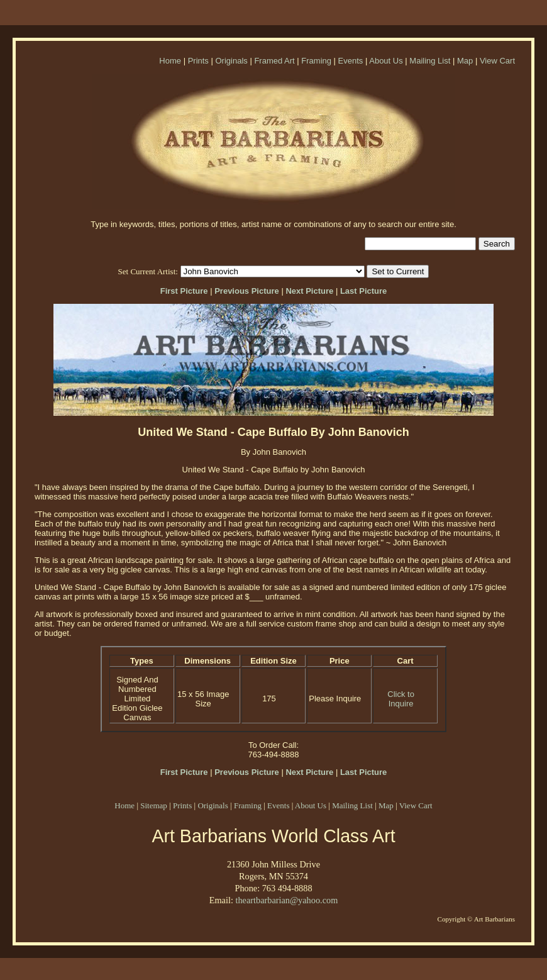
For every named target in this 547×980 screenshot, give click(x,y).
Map (465, 61)
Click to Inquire (401, 699)
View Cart (497, 61)
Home (170, 61)
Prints (198, 61)
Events (351, 61)
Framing (316, 61)
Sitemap (154, 805)
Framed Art (274, 61)
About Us (386, 61)
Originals (231, 61)
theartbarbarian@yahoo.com (286, 900)
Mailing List (430, 61)
